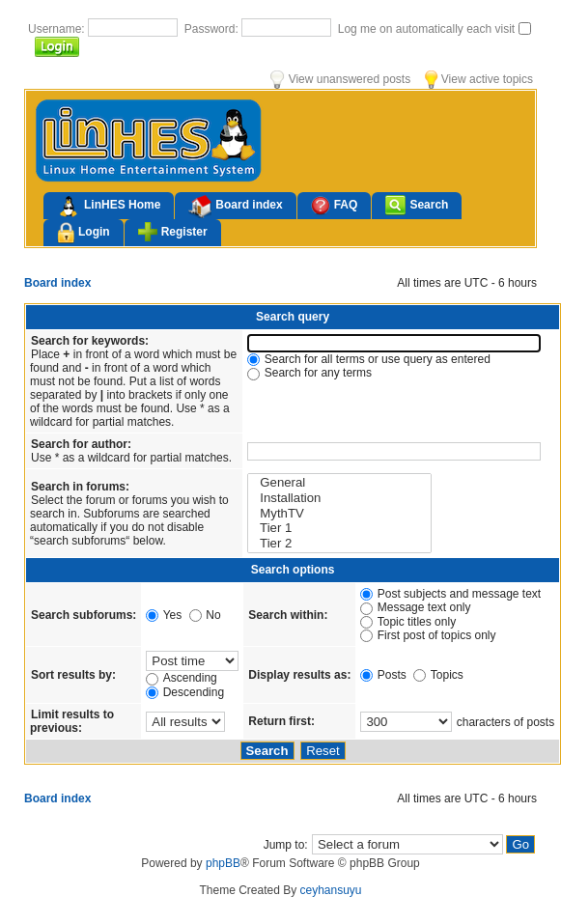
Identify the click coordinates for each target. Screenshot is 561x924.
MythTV (339, 514)
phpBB (223, 863)
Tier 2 (339, 544)
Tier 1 (339, 528)
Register (173, 232)
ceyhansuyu (331, 890)
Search (417, 205)
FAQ (335, 205)
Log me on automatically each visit (428, 29)
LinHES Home (109, 207)
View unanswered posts (340, 79)
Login (84, 233)
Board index (235, 207)
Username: (58, 29)
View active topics (479, 79)
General (339, 483)
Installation (339, 498)
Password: (213, 29)
